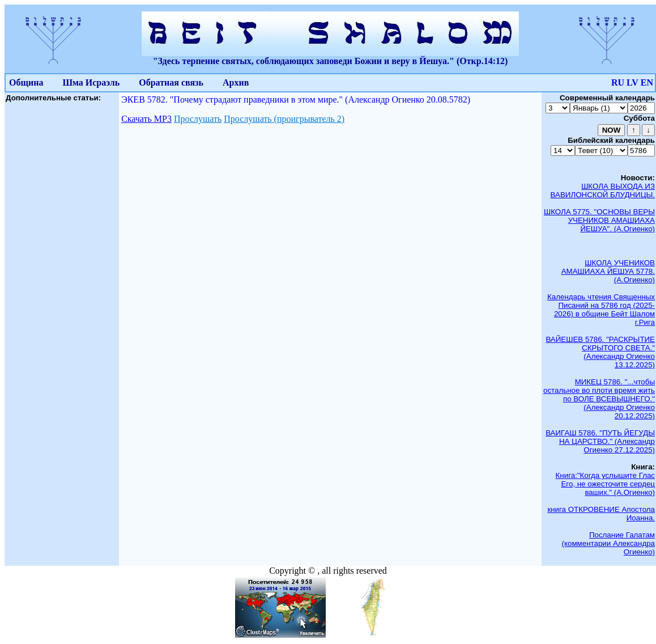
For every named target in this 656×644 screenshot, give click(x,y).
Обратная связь (171, 82)
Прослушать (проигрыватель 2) (284, 119)
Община (26, 82)
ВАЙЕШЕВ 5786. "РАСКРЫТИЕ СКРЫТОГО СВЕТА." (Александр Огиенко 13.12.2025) (600, 352)
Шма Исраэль (91, 82)
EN (647, 82)
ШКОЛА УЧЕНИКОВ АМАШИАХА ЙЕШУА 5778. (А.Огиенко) (608, 271)
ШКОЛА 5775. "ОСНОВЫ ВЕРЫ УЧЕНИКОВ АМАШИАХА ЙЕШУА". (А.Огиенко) (599, 220)
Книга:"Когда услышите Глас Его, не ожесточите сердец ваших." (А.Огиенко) (605, 484)
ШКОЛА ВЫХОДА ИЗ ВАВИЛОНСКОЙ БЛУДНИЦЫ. (603, 190)
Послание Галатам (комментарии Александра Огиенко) (608, 543)
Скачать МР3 (146, 119)
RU (618, 82)
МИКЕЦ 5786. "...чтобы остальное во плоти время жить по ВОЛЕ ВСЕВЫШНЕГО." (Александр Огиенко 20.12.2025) (599, 399)
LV (632, 82)
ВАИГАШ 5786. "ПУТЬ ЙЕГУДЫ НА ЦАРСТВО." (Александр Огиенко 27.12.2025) (600, 441)
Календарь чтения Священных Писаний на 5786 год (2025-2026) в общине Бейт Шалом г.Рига (601, 310)
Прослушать (198, 119)
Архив (236, 82)
